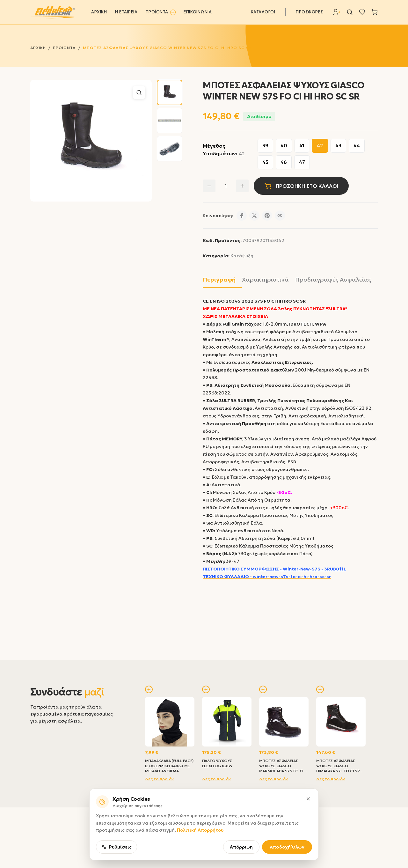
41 (302, 146)
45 (265, 162)
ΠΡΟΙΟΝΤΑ (64, 48)
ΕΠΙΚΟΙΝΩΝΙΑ (198, 12)
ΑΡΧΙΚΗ (99, 12)
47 (302, 162)
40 (284, 146)
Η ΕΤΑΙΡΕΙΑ (126, 12)
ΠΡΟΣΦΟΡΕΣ (310, 12)
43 (338, 146)
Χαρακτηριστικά (265, 280)
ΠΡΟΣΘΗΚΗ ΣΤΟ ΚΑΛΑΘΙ (301, 186)
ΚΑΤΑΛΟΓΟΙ (263, 12)
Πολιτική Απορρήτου (200, 861)
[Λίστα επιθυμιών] (362, 12)
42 (320, 146)
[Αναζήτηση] (350, 12)
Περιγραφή (219, 280)
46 (284, 162)
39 (265, 146)
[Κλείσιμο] (308, 830)
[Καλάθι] (375, 12)
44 (357, 146)
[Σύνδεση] (337, 12)
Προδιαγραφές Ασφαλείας (333, 280)
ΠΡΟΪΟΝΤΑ (161, 12)
